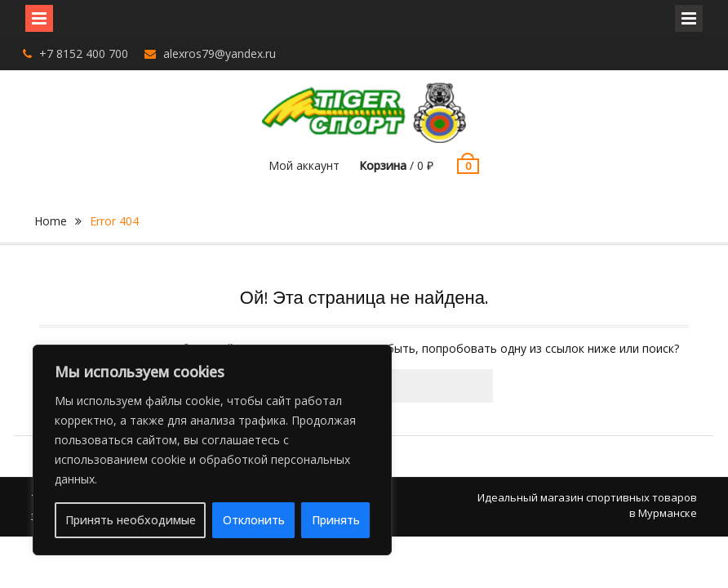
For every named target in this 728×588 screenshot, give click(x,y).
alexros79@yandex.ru (220, 53)
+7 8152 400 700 (84, 53)
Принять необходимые (131, 520)
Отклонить (254, 520)
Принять (336, 520)
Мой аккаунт (304, 165)
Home (51, 221)
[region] (212, 450)
